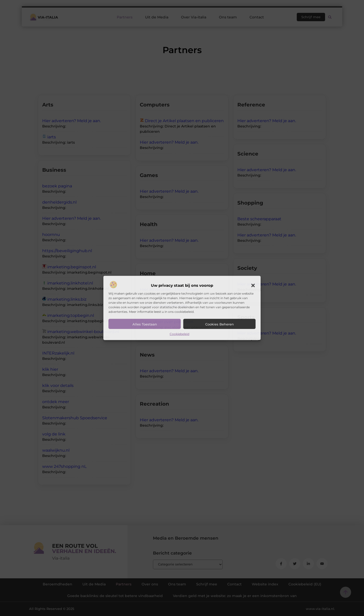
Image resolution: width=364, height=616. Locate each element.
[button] (253, 285)
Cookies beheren (220, 324)
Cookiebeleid (179, 334)
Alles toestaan (145, 324)
